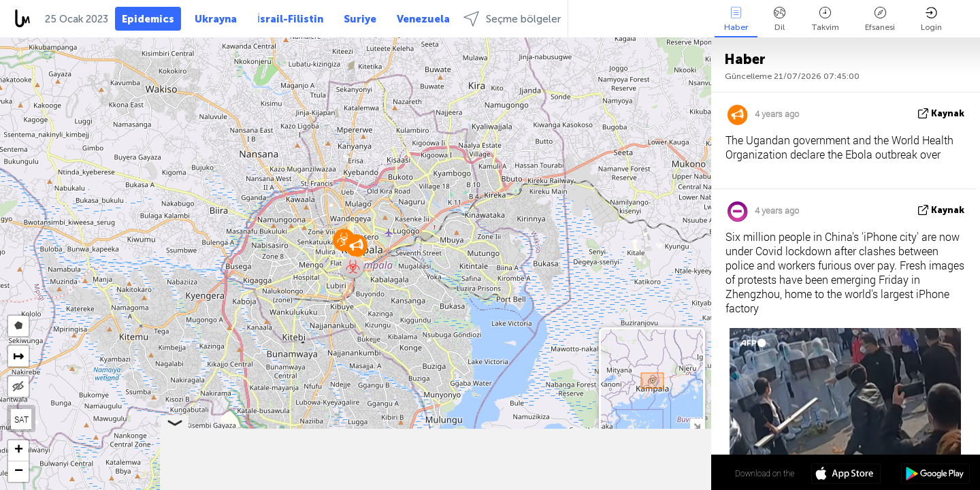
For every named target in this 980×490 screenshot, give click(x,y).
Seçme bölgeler (512, 19)
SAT (21, 419)
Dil (780, 19)
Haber (736, 19)
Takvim (825, 19)
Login (931, 19)
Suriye (360, 19)
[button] (353, 267)
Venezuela (423, 19)
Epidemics (148, 19)
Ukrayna (216, 19)
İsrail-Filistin (290, 19)
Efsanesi (880, 19)
